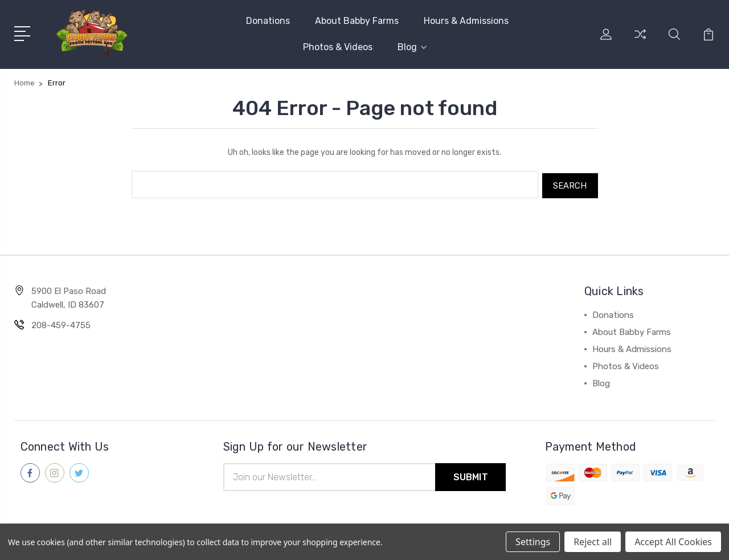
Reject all (593, 542)
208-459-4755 (61, 323)
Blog (412, 47)
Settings (533, 542)
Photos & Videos (338, 47)
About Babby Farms (357, 21)
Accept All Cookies (673, 542)
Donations (268, 21)
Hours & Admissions (466, 21)
